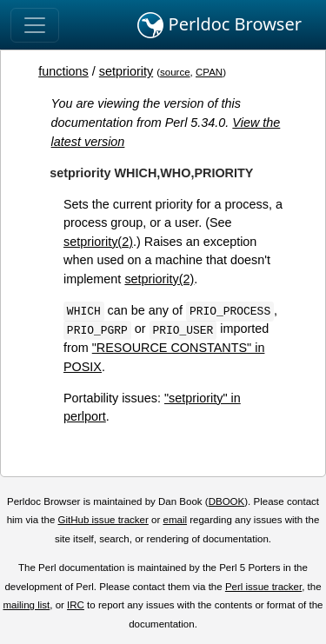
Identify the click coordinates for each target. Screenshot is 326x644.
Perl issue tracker (263, 587)
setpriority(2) (98, 242)
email (175, 520)
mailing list (26, 605)
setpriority (126, 71)
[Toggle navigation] (35, 25)
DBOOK (227, 501)
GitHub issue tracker (103, 520)
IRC (76, 605)
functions (63, 71)
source (175, 72)
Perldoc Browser (220, 25)
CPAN (209, 72)
